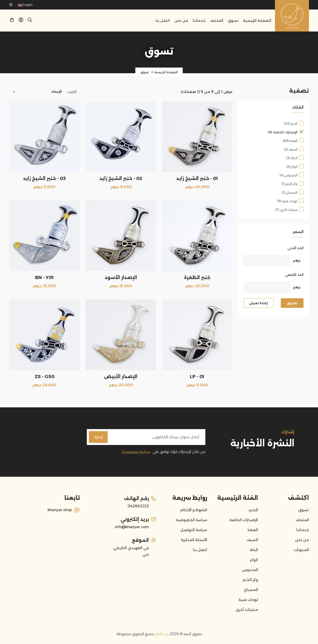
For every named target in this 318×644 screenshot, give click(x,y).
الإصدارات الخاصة (244, 520)
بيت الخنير (161, 634)
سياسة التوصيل (194, 530)
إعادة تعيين (259, 303)
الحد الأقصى (294, 275)
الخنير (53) (291, 124)
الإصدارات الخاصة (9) (283, 132)
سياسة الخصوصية (191, 520)
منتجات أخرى (247, 610)
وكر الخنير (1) (289, 184)
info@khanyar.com (132, 527)
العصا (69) (290, 141)
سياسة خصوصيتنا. (136, 452)
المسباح (251, 590)
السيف (252, 540)
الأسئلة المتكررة (194, 540)
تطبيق (292, 303)
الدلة (254, 550)
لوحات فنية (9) (287, 201)
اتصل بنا (163, 21)
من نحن (181, 21)
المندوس (250, 570)
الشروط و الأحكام (194, 510)
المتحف (217, 21)
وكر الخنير (250, 580)
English (25, 5)
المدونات (301, 550)
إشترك (98, 437)
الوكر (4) (292, 167)
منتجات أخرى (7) (286, 210)
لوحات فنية (248, 600)
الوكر (254, 560)
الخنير (253, 510)
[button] (21, 21)
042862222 (138, 506)
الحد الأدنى (295, 248)
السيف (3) (291, 149)
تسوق (233, 21)
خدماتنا (199, 21)
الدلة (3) (292, 158)
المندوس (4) (289, 175)
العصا (253, 530)
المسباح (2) (290, 192)
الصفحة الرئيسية (257, 21)
